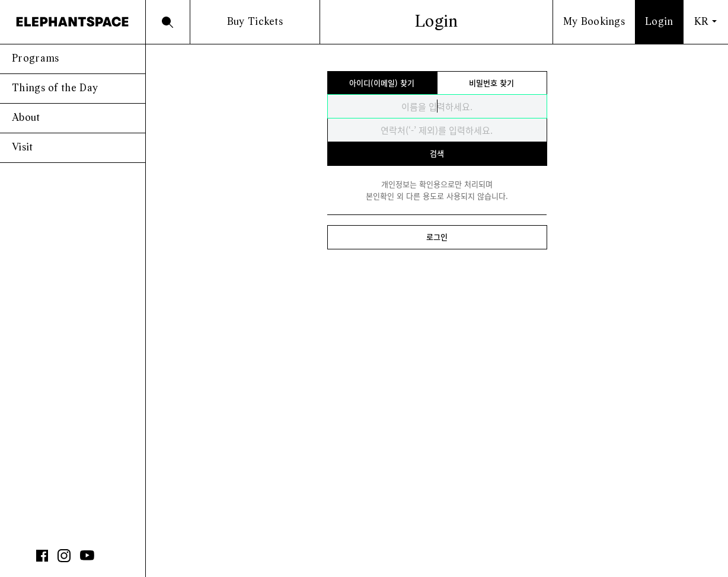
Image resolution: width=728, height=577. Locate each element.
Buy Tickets (255, 22)
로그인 (437, 237)
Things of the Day (55, 89)
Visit (23, 148)
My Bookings (594, 22)
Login (659, 22)
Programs (35, 59)
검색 (437, 153)
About (26, 118)
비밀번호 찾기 (491, 83)
